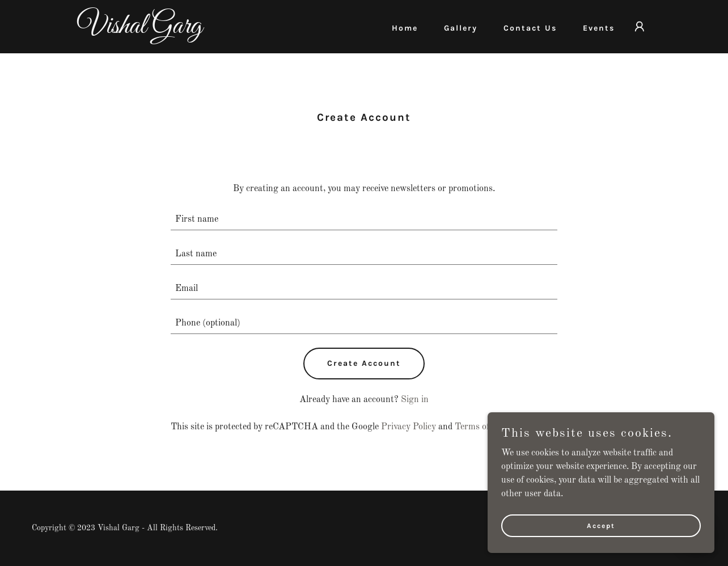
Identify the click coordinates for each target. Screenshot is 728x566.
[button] (640, 27)
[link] (177, 31)
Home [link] (405, 28)
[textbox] (364, 220)
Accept (601, 525)
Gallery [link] (461, 28)
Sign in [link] (415, 400)
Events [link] (599, 28)
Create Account (364, 363)
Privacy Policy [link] (409, 427)
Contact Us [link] (530, 28)
